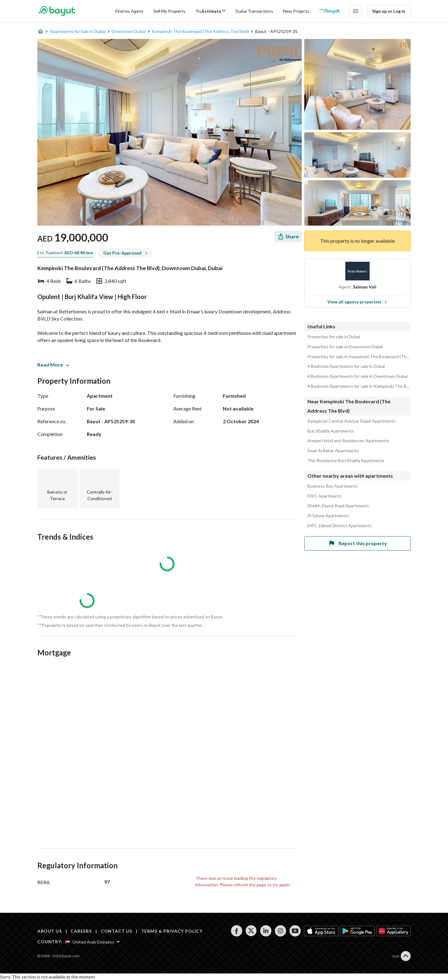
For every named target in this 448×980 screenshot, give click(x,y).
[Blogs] (329, 11)
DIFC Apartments (325, 496)
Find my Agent (129, 11)
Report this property (357, 543)
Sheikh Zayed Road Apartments (338, 506)
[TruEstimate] (210, 11)
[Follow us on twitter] (251, 931)
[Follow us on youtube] (295, 931)
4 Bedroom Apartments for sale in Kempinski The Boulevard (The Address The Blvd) (359, 386)
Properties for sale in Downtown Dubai (345, 347)
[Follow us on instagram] (280, 931)
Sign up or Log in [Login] (389, 11)
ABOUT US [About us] (50, 931)
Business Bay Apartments (333, 486)
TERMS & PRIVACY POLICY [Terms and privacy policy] (172, 931)
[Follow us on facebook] (237, 931)
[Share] (288, 236)
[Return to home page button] (57, 11)
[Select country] (92, 942)
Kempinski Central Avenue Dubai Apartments (352, 421)
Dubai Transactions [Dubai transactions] (254, 11)
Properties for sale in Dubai (334, 337)
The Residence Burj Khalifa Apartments (346, 461)
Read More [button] (53, 365)
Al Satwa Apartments (328, 516)
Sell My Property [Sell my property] (169, 11)
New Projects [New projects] (296, 11)
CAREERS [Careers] (81, 931)
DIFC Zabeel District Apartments (340, 526)
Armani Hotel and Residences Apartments (348, 441)
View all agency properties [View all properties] (357, 302)
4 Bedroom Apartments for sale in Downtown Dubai (357, 376)
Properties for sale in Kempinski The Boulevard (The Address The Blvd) (359, 357)
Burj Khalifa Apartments (331, 431)
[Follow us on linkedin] (266, 931)
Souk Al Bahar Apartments (333, 451)
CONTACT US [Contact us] (117, 931)
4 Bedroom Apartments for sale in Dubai (346, 366)
